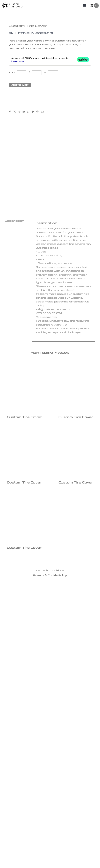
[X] (16, 112)
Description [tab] (14, 221)
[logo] (13, 4)
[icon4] (63, 562)
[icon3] (54, 562)
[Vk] (43, 112)
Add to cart (20, 85)
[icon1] (38, 562)
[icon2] (46, 562)
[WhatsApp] (29, 112)
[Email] (48, 112)
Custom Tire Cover (24, 417)
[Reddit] (20, 112)
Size (12, 73)
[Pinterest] (38, 112)
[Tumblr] (34, 112)
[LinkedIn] (25, 112)
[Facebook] (11, 112)
